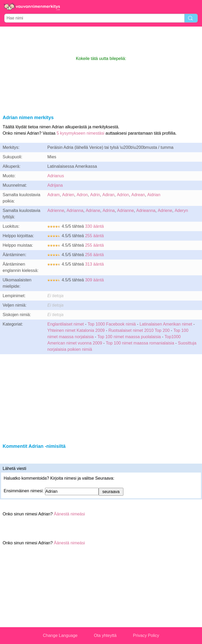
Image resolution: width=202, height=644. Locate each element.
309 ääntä (94, 280)
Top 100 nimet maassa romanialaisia (140, 343)
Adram (54, 195)
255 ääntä (94, 236)
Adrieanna (146, 211)
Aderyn (181, 211)
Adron (82, 195)
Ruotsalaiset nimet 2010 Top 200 (139, 330)
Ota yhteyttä (105, 635)
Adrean (138, 195)
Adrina (109, 211)
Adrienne (56, 211)
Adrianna (75, 211)
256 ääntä (94, 255)
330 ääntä (94, 226)
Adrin (95, 195)
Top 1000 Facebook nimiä (112, 324)
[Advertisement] (101, 41)
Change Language (60, 635)
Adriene (165, 211)
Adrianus (56, 176)
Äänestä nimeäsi (69, 514)
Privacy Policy (146, 635)
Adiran (108, 195)
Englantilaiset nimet (66, 324)
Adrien (68, 195)
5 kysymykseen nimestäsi (80, 133)
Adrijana (55, 185)
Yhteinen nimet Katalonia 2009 (76, 330)
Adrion (123, 195)
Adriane (93, 211)
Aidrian (154, 195)
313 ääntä (94, 264)
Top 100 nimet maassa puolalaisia (130, 337)
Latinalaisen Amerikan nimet (166, 324)
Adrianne (125, 211)
